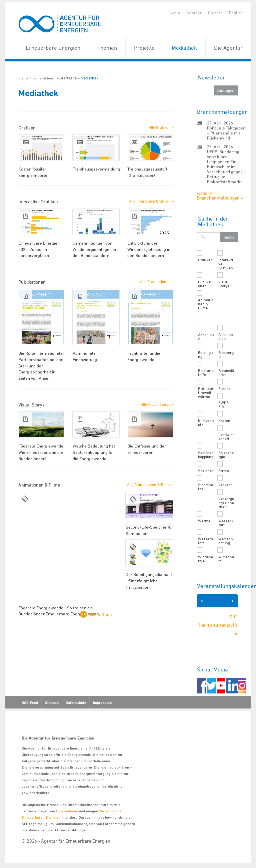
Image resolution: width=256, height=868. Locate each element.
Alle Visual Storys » (157, 404)
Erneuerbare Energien (53, 48)
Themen (107, 48)
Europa (224, 389)
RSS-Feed (30, 702)
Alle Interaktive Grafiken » (151, 201)
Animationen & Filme (206, 304)
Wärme (204, 521)
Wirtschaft (226, 559)
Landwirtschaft (226, 437)
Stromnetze (205, 487)
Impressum (102, 702)
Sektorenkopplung (206, 455)
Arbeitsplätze (226, 337)
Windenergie (205, 559)
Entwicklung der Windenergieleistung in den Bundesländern (149, 249)
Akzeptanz (206, 337)
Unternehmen (67, 811)
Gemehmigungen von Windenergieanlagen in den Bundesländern (94, 249)
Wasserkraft (226, 523)
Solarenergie (226, 455)
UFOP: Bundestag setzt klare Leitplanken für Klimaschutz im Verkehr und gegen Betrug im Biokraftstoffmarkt (225, 167)
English (236, 13)
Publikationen (205, 284)
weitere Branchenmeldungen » (220, 195)
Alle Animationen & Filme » (150, 484)
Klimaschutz (206, 423)
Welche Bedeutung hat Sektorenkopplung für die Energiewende (94, 452)
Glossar (215, 13)
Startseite (68, 78)
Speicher (206, 471)
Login (175, 13)
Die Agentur (228, 48)
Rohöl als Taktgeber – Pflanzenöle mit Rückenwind (226, 133)
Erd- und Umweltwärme (205, 393)
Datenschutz (76, 702)
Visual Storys (224, 284)
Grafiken (205, 260)
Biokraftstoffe (206, 373)
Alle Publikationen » (157, 281)
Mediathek (184, 48)
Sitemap (52, 702)
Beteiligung (205, 355)
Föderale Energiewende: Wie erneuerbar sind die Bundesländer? (41, 452)
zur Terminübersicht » (218, 625)
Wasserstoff (205, 541)
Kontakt (194, 13)
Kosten (224, 421)
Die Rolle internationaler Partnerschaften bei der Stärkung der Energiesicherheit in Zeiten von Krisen (41, 366)
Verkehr (225, 485)
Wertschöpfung (226, 541)
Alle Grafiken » (161, 127)
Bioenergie (226, 355)
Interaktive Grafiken (226, 264)
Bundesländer (226, 373)
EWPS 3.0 (223, 405)
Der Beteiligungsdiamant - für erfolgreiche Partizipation (149, 581)
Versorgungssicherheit (226, 503)
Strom (224, 471)
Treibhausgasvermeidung (96, 169)
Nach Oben (101, 615)
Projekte (144, 48)
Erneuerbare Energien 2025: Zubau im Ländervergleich (39, 249)
